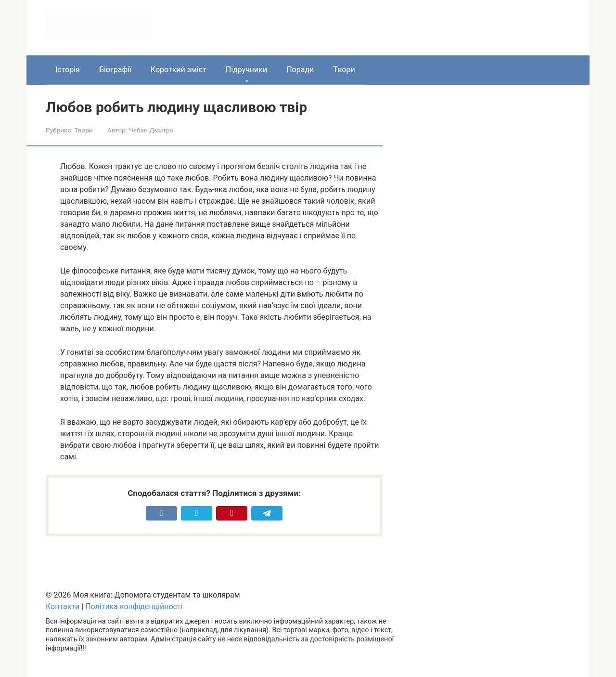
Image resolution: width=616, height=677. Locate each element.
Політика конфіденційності (134, 606)
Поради (300, 70)
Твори (344, 70)
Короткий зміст (179, 70)
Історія (68, 70)
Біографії (115, 70)
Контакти (63, 606)
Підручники (246, 70)
